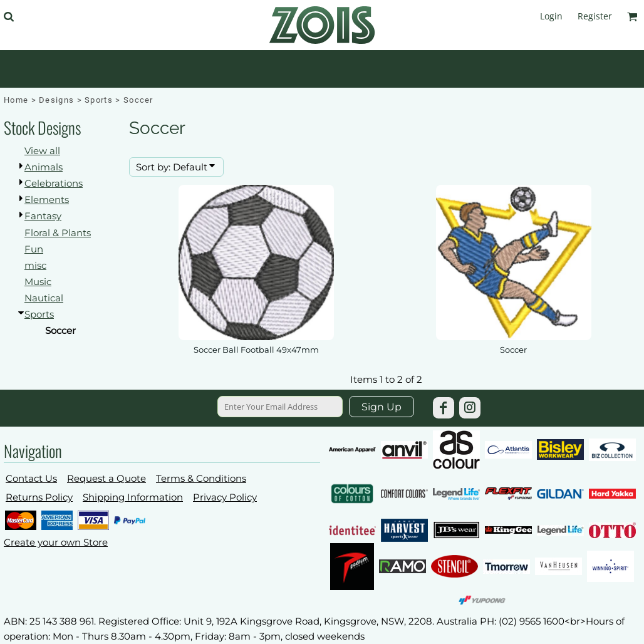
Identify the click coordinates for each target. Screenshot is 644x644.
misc (35, 265)
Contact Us (31, 478)
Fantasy (43, 216)
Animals (44, 167)
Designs (56, 100)
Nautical (44, 298)
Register (595, 16)
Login (551, 16)
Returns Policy (39, 497)
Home (16, 100)
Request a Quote (106, 478)
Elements (47, 200)
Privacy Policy (225, 497)
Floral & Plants (58, 233)
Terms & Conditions (201, 478)
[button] (8, 17)
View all (42, 151)
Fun (34, 249)
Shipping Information (133, 497)
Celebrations (54, 183)
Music (38, 282)
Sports (99, 100)
